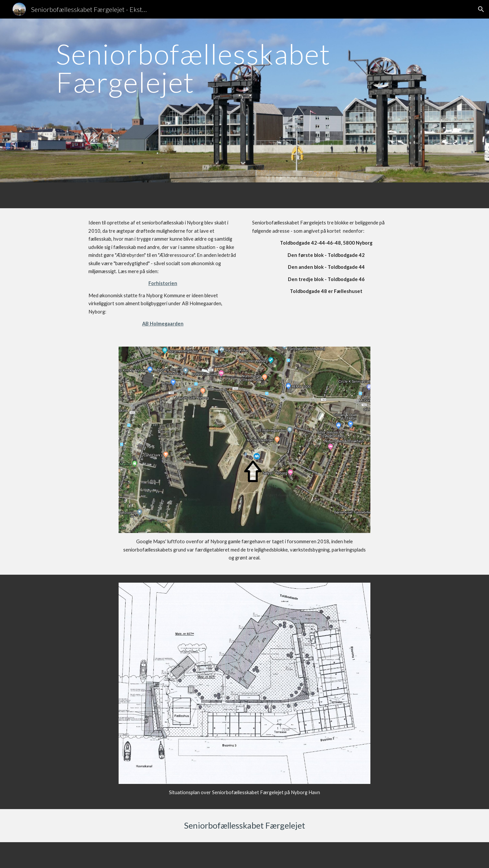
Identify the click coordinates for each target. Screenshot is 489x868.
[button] (481, 9)
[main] (244, 100)
